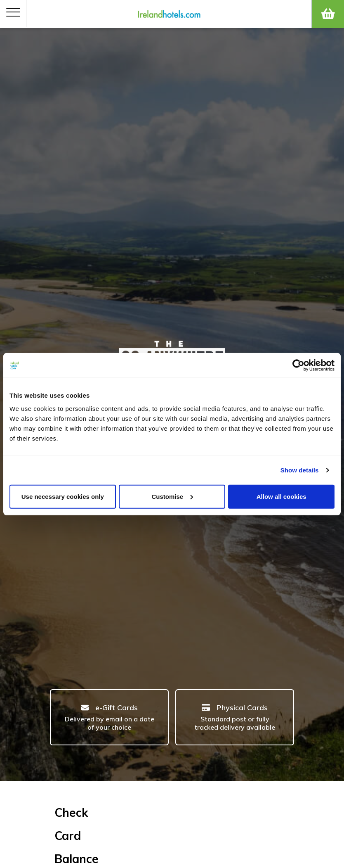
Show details (300, 470)
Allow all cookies (282, 496)
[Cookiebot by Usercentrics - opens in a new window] (298, 365)
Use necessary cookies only (63, 496)
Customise (172, 496)
